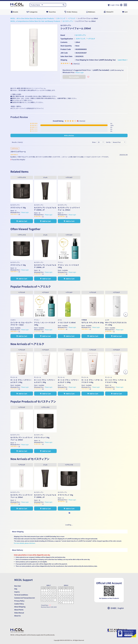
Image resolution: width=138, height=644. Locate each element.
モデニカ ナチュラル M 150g (93, 322)
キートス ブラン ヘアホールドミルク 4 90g (116, 381)
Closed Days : (45, 605)
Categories (33, 12)
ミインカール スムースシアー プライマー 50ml (22, 324)
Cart (126, 12)
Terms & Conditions (21, 595)
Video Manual (19, 613)
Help (118, 5)
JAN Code (64, 53)
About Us (17, 616)
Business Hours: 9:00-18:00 (49, 607)
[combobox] (37, 5)
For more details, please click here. (25, 543)
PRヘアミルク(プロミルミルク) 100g (116, 324)
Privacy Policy (19, 601)
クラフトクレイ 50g (18, 208)
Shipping (64, 60)
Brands (16, 12)
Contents (64, 42)
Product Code (66, 49)
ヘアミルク (71, 18)
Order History (72, 12)
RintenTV (110, 12)
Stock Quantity (66, 46)
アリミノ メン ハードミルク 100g (68, 266)
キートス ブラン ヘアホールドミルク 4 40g (92, 381)
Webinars (92, 12)
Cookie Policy (19, 604)
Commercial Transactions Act (25, 598)
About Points (19, 610)
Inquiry (17, 592)
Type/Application (67, 39)
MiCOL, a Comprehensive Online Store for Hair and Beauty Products (35, 21)
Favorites (52, 12)
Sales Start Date (66, 56)
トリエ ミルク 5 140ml (67, 322)
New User (18, 586)
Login (113, 5)
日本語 (114, 608)
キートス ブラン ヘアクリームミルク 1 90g (45, 381)
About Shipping (20, 607)
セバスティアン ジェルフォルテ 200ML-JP (45, 209)
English (121, 608)
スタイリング (61, 18)
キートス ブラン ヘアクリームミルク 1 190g (68, 381)
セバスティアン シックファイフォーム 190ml (69, 209)
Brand (63, 35)
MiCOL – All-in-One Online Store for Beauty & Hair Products (32, 18)
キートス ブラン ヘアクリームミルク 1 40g (21, 381)
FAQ (16, 589)
